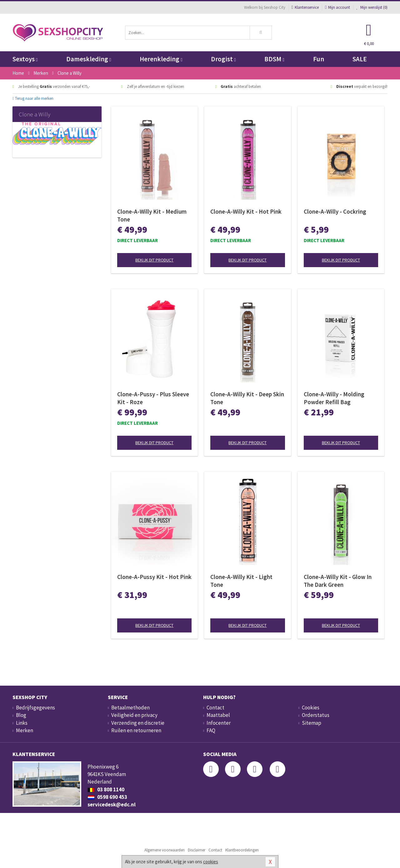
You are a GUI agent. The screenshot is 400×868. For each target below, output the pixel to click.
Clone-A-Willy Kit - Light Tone (241, 581)
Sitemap (312, 723)
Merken (25, 730)
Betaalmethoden (130, 708)
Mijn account (337, 7)
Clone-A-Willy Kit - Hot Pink (246, 211)
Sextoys (25, 59)
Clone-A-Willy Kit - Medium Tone (152, 215)
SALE (360, 59)
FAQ (211, 730)
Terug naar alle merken (33, 98)
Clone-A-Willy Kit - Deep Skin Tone (247, 398)
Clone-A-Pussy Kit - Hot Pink (154, 577)
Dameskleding (89, 59)
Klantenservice (305, 7)
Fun (319, 59)
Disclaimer (197, 850)
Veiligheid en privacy (134, 715)
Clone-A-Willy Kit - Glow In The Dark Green (338, 581)
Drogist (223, 59)
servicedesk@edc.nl (112, 805)
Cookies (311, 708)
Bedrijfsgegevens (35, 708)
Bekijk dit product (154, 260)
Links (22, 723)
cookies (211, 862)
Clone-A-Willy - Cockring (335, 211)
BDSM (274, 59)
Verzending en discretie (138, 723)
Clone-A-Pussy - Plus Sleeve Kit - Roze (153, 398)
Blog (21, 715)
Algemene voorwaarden (165, 850)
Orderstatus (316, 715)
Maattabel (218, 715)
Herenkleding (161, 59)
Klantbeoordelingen (242, 850)
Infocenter (219, 723)
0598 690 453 (107, 797)
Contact (215, 708)
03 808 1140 (106, 789)
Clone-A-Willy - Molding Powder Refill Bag (334, 398)
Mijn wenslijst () (372, 7)
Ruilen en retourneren (136, 730)
